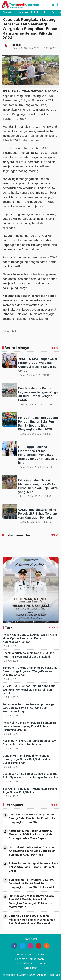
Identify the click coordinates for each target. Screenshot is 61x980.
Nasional (24, 12)
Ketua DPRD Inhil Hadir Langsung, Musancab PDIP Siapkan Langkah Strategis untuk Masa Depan (30, 834)
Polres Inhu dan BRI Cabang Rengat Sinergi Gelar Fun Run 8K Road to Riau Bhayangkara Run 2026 (33, 818)
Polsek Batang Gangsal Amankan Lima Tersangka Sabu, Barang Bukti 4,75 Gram (33, 867)
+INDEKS (54, 348)
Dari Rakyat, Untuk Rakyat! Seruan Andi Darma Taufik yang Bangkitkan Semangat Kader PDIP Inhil (32, 851)
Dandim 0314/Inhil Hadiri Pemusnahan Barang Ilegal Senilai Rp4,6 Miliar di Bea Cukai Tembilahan (28, 759)
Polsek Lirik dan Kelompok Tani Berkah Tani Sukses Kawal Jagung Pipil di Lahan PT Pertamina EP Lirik (30, 726)
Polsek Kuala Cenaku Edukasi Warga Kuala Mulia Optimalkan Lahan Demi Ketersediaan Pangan (30, 638)
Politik (35, 12)
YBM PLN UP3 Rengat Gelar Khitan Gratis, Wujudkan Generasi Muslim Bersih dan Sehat (29, 690)
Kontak (38, 963)
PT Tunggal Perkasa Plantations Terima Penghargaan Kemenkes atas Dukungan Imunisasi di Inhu (38, 455)
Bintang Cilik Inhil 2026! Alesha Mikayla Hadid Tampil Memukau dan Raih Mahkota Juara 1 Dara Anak (32, 920)
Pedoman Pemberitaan (30, 959)
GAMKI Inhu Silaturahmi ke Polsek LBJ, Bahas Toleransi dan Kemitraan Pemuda (38, 514)
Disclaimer (31, 968)
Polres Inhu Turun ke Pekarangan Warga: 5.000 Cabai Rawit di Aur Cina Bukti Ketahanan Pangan (29, 708)
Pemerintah (9, 12)
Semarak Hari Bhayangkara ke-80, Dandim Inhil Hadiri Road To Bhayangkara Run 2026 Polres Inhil (31, 883)
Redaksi (40, 955)
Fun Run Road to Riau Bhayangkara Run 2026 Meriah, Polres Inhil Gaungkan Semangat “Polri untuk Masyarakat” (31, 902)
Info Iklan (23, 963)
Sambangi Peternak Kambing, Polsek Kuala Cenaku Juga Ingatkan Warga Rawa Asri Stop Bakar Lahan (30, 671)
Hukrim (45, 12)
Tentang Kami (23, 955)
